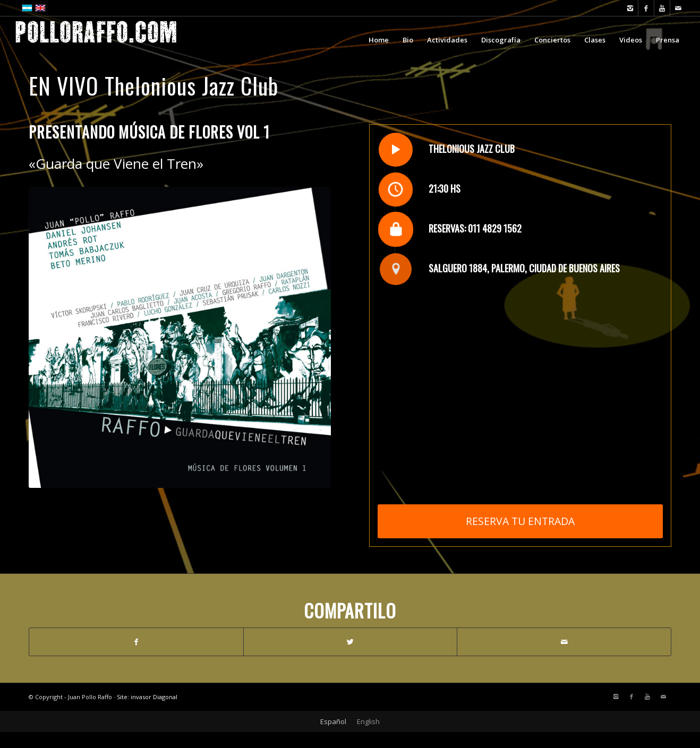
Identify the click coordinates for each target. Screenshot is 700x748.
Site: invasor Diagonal (147, 697)
